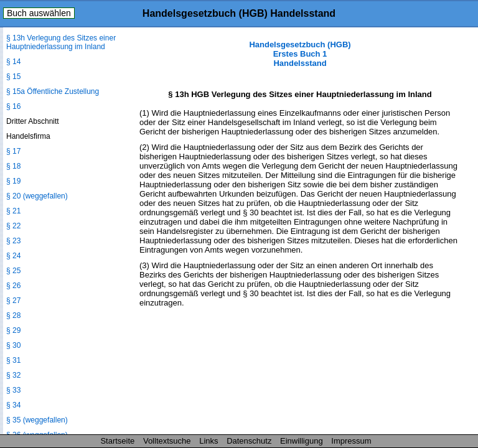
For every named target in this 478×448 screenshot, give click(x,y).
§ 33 (13, 390)
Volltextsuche (167, 441)
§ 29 (13, 330)
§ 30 (13, 345)
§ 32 (13, 375)
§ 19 (13, 181)
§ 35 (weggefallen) (37, 420)
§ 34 (13, 405)
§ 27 (13, 301)
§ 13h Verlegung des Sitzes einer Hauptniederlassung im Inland (61, 42)
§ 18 (13, 166)
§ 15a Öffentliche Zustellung (53, 91)
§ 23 (13, 241)
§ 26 (13, 286)
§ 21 (13, 211)
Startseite (117, 441)
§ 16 (13, 106)
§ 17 (13, 151)
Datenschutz (249, 441)
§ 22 (13, 226)
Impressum (351, 441)
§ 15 (13, 77)
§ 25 (13, 271)
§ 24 (13, 256)
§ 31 (13, 360)
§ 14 (13, 62)
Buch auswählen (39, 13)
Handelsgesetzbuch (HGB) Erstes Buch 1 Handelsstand (300, 54)
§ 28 (13, 315)
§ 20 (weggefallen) (37, 196)
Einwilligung (302, 441)
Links (209, 441)
